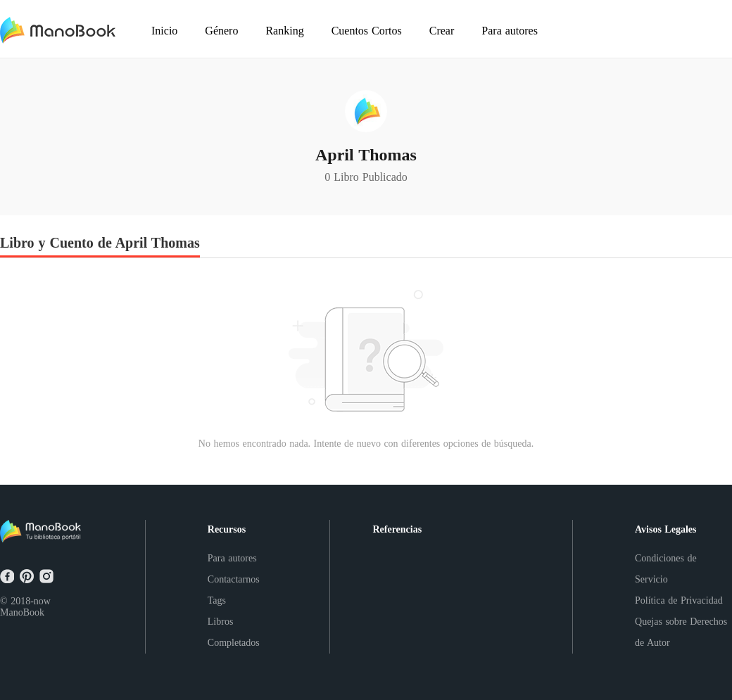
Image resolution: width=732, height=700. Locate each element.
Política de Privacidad (679, 600)
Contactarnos (234, 579)
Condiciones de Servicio (666, 569)
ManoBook (22, 612)
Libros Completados (234, 632)
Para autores (232, 558)
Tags (217, 600)
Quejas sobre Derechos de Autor (681, 632)
